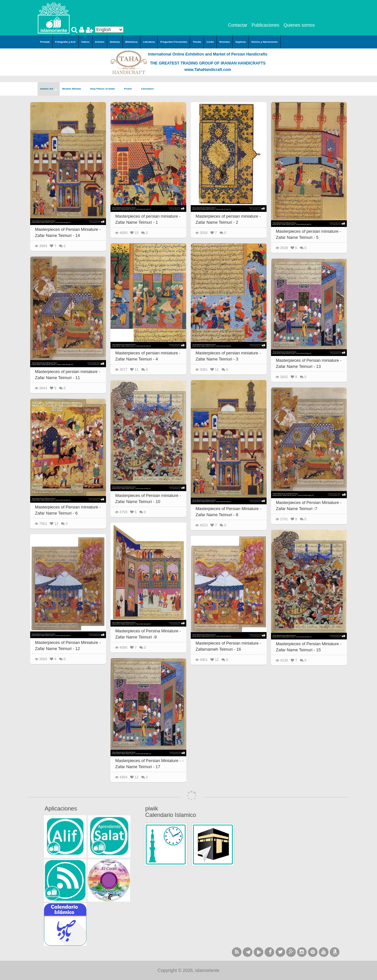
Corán (210, 42)
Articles (100, 42)
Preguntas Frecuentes (174, 42)
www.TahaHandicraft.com (208, 70)
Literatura (149, 42)
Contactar (238, 25)
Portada (45, 42)
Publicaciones (265, 25)
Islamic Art (49, 89)
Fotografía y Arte (66, 42)
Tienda (197, 42)
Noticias (115, 42)
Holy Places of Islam (105, 89)
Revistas (225, 42)
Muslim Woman (74, 89)
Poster (130, 89)
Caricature (147, 89)
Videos (85, 42)
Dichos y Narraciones (265, 42)
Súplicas (241, 42)
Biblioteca (131, 42)
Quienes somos (299, 25)
